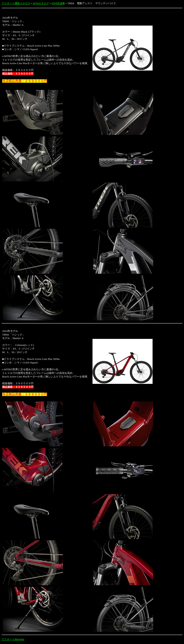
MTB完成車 (58, 3)
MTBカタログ (41, 3)
